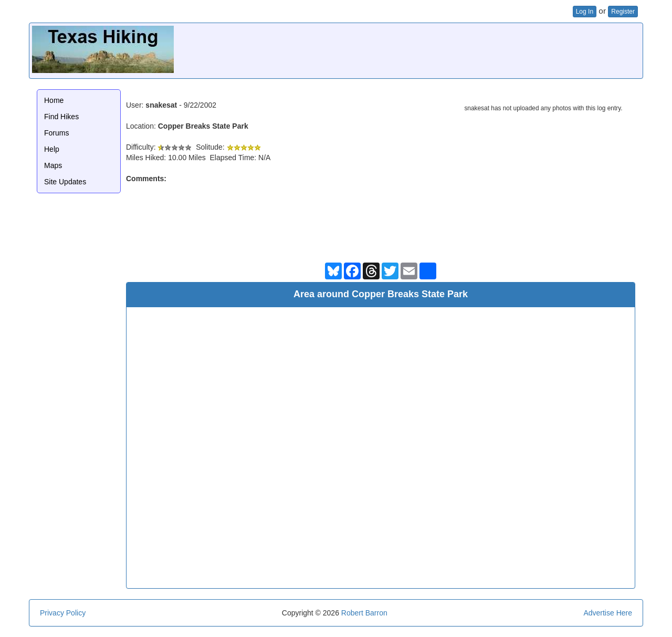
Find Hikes (61, 117)
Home (54, 100)
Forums (56, 133)
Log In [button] (585, 12)
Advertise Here (608, 613)
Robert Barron (364, 613)
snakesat (161, 105)
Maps (53, 165)
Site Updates (65, 182)
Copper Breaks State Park (203, 126)
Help (52, 149)
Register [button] (623, 12)
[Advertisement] (449, 49)
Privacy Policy (63, 613)
